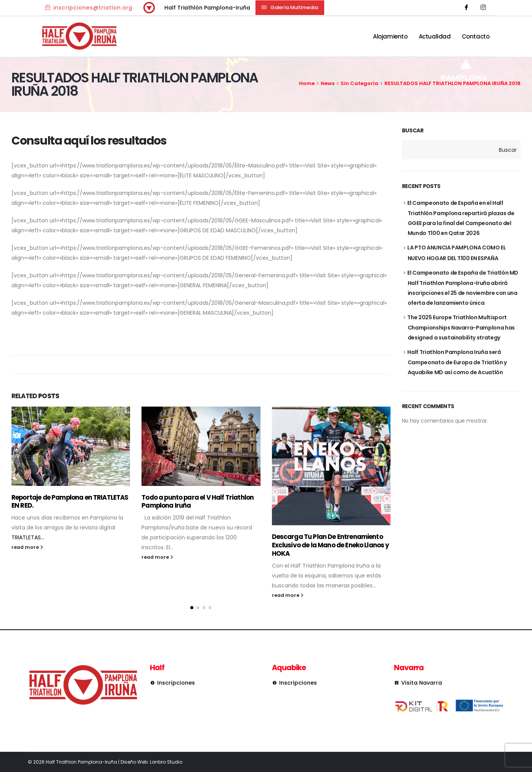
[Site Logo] (79, 36)
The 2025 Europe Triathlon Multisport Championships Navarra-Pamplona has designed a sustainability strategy (461, 327)
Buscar (413, 131)
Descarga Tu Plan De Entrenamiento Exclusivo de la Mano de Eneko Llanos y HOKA (331, 545)
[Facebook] (466, 8)
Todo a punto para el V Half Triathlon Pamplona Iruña (198, 502)
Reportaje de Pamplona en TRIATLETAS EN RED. (70, 502)
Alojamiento (390, 36)
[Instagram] (483, 8)
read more (27, 547)
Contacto (476, 36)
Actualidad (435, 36)
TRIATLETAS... (28, 537)
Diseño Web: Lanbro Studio (151, 762)
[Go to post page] (71, 446)
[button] (290, 7)
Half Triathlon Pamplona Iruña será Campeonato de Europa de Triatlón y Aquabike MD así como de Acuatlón (457, 362)
